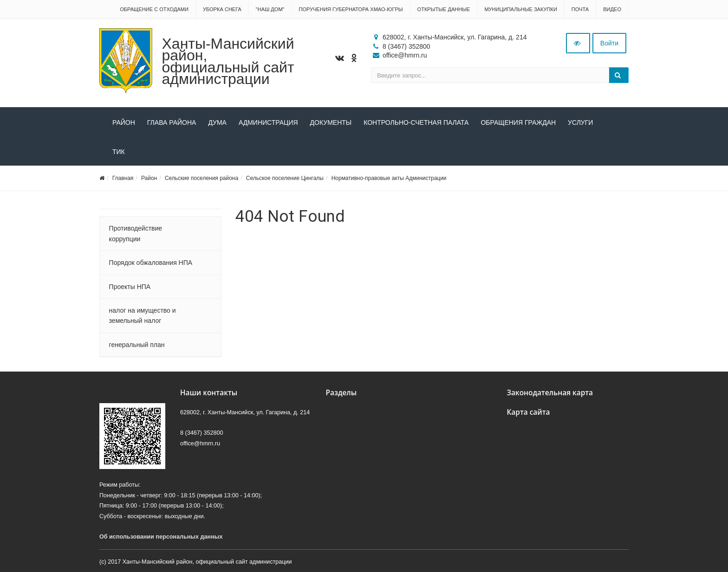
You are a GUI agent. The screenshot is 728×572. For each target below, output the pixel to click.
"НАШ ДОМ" (270, 9)
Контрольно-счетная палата (416, 122)
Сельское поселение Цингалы (285, 178)
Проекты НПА (130, 287)
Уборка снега (222, 9)
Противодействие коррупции (136, 233)
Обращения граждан (518, 122)
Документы (331, 122)
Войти (609, 43)
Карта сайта (529, 412)
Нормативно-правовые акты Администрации (389, 178)
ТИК (119, 152)
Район (124, 122)
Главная (123, 178)
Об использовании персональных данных (161, 537)
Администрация (268, 122)
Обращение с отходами (154, 9)
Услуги (580, 122)
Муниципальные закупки (520, 9)
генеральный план (137, 345)
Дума (217, 122)
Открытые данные (444, 9)
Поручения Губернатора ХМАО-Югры (351, 9)
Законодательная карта (550, 393)
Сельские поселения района (201, 178)
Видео (612, 9)
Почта (580, 9)
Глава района (172, 122)
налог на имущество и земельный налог (143, 315)
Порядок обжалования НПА (151, 263)
